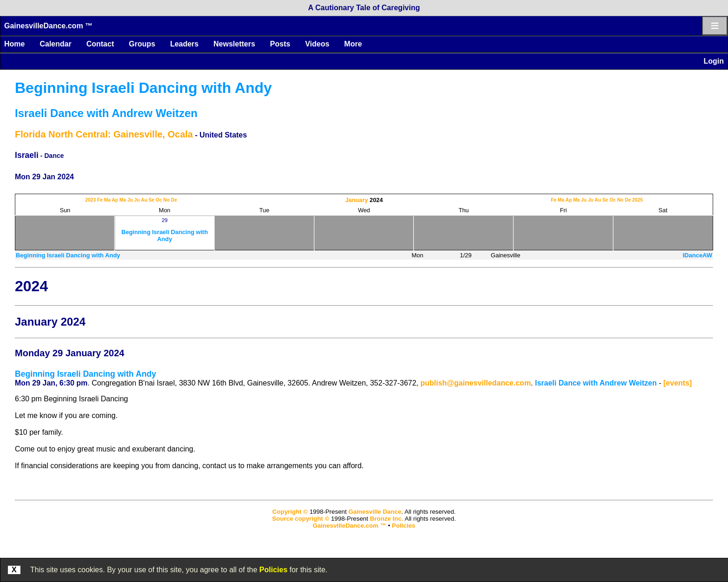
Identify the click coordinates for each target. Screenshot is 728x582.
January (356, 200)
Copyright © (290, 512)
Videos (317, 44)
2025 (638, 200)
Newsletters (234, 44)
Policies (273, 570)
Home (14, 44)
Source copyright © (301, 519)
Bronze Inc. (387, 519)
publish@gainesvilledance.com (475, 383)
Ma (107, 200)
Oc (159, 200)
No (167, 200)
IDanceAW (697, 255)
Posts (280, 44)
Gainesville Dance (375, 512)
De (174, 200)
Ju (130, 200)
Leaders (184, 44)
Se (152, 200)
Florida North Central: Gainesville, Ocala (104, 134)
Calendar (55, 44)
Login (714, 61)
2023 (91, 200)
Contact (100, 44)
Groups (142, 44)
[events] (678, 383)
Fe (100, 200)
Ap (115, 200)
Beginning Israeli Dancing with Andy (143, 88)
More (353, 44)
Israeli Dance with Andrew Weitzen (106, 113)
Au (144, 200)
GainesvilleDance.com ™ (48, 26)
